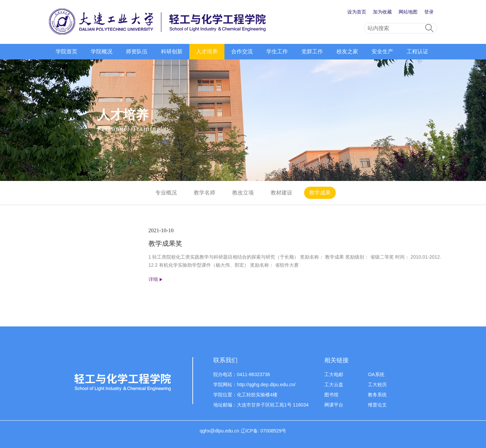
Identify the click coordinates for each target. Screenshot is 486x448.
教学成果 (320, 193)
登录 (429, 12)
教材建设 (281, 193)
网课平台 (334, 405)
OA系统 (376, 374)
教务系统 (377, 395)
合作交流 (242, 51)
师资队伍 (137, 51)
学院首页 (66, 51)
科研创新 (172, 51)
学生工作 (277, 51)
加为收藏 (382, 12)
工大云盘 (334, 385)
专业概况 (166, 193)
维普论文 (377, 405)
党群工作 (312, 51)
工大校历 (377, 385)
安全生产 (382, 51)
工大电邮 (334, 374)
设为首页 (357, 12)
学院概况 (102, 51)
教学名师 (205, 193)
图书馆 (331, 395)
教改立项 (243, 193)
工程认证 (417, 51)
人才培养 (207, 51)
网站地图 (408, 12)
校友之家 (347, 51)
